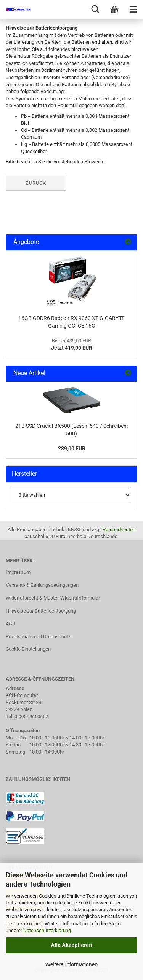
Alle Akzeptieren (71, 945)
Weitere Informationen (71, 964)
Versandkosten (119, 530)
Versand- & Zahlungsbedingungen (42, 585)
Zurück (36, 183)
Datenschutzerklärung (47, 930)
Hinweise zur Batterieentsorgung (41, 611)
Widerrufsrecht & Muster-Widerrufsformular (53, 598)
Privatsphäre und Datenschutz (38, 637)
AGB (10, 624)
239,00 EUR (72, 448)
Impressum (18, 572)
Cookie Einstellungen (28, 649)
